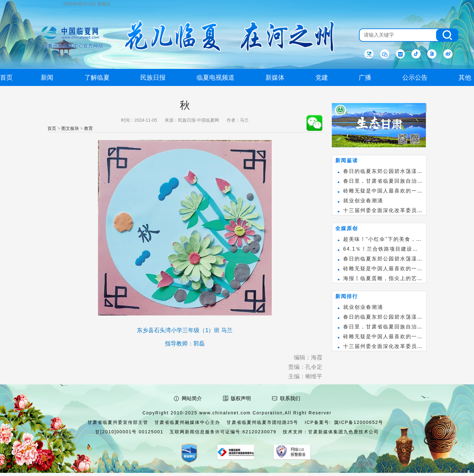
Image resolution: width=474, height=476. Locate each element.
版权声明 (241, 398)
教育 (88, 128)
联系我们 (290, 398)
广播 (365, 77)
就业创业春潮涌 (363, 201)
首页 (52, 128)
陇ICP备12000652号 (359, 422)
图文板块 (70, 128)
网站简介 (192, 398)
